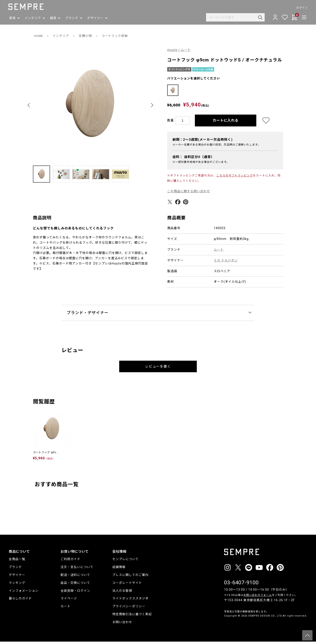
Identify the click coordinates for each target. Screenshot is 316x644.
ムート (219, 252)
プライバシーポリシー (129, 609)
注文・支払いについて (77, 569)
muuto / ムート (179, 50)
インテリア (61, 36)
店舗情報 (119, 569)
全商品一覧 (17, 561)
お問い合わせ (122, 624)
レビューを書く (158, 369)
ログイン (302, 8)
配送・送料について (75, 577)
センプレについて (126, 561)
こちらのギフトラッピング (235, 178)
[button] (29, 105)
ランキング (17, 585)
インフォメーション (24, 593)
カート (66, 609)
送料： (193, 159)
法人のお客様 (122, 593)
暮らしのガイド (20, 601)
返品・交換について (75, 585)
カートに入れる (226, 123)
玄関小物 (86, 36)
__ (225, 626)
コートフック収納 (115, 36)
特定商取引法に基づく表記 (132, 617)
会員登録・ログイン (75, 593)
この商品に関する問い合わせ (189, 194)
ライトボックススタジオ (130, 601)
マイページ (69, 601)
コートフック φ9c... (46, 455)
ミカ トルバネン (226, 263)
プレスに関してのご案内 (130, 577)
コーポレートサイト (127, 585)
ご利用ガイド (70, 561)
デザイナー (17, 577)
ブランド (15, 569)
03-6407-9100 (241, 585)
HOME (39, 36)
